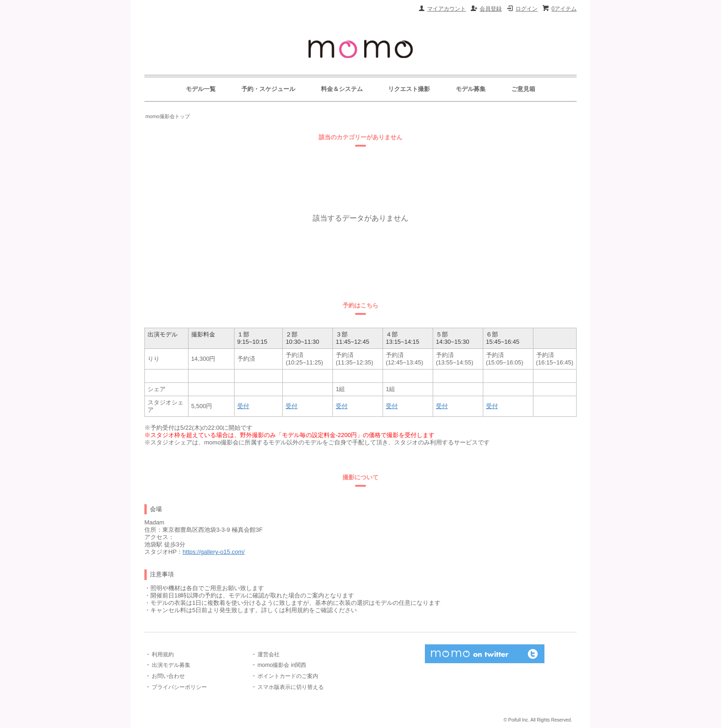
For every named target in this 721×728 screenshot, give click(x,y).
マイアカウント (446, 9)
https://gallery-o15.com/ (214, 552)
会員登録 (491, 9)
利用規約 (163, 654)
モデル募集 (471, 89)
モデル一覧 (201, 89)
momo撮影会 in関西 (282, 665)
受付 (243, 406)
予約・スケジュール (268, 89)
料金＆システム (342, 89)
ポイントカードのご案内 (288, 676)
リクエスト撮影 (409, 89)
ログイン (526, 9)
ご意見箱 (523, 89)
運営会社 (269, 654)
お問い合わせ (168, 676)
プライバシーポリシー (179, 687)
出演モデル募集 (171, 665)
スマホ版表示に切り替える (291, 687)
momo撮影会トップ (168, 116)
